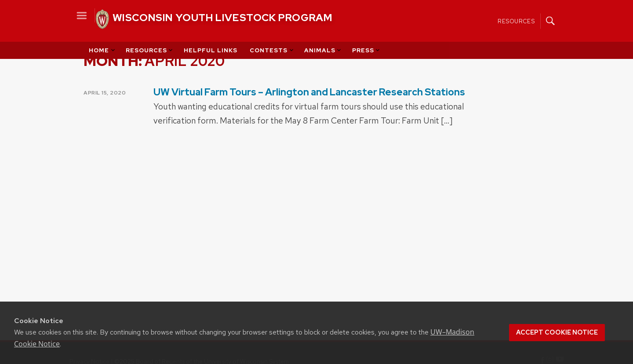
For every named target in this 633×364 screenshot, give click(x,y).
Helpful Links (211, 50)
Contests (272, 50)
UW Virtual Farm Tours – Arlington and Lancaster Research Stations (309, 92)
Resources (516, 21)
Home (102, 50)
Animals (323, 50)
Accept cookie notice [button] (557, 332)
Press (367, 50)
